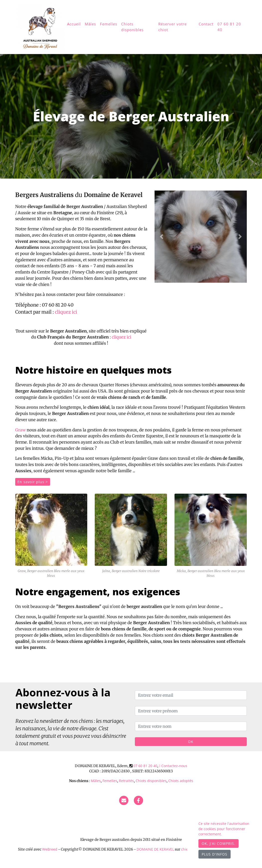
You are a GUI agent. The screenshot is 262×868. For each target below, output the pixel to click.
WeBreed (50, 849)
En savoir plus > (33, 482)
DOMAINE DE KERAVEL (155, 849)
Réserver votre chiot (173, 27)
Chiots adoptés (181, 781)
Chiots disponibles (132, 27)
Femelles (109, 24)
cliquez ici (66, 312)
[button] (162, 237)
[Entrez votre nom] (191, 726)
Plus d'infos (215, 854)
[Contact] (124, 800)
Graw (20, 430)
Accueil (74, 24)
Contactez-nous (173, 766)
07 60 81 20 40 (229, 27)
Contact (206, 24)
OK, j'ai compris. (218, 843)
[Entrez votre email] (191, 695)
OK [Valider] (191, 742)
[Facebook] (138, 800)
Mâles (90, 24)
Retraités (126, 781)
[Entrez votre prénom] (191, 711)
